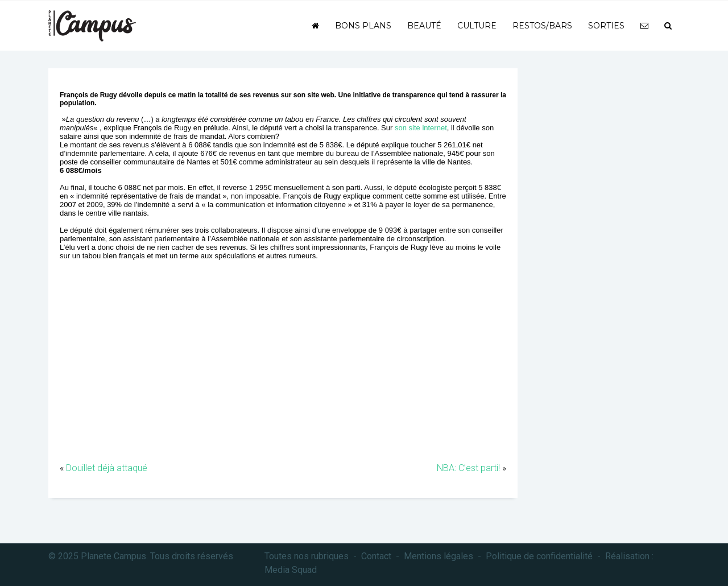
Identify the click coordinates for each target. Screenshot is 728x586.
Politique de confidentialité (539, 556)
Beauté (424, 26)
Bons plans (363, 26)
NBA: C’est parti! (468, 468)
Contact (376, 556)
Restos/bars (542, 26)
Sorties (606, 26)
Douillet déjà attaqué (107, 468)
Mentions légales (439, 556)
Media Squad (291, 570)
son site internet (421, 128)
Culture (477, 26)
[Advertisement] (283, 370)
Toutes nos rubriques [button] (307, 556)
